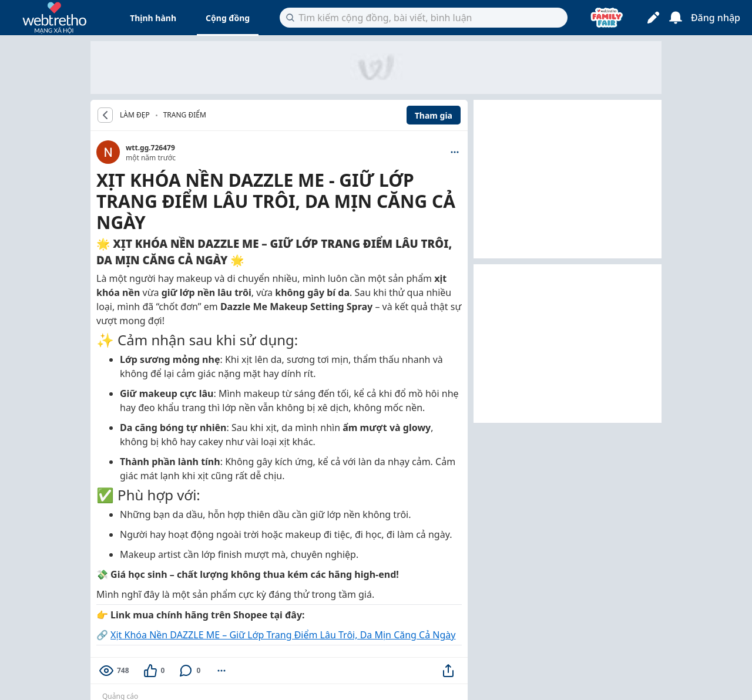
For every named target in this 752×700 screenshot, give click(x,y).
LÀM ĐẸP (135, 115)
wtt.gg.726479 (150, 148)
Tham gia (434, 115)
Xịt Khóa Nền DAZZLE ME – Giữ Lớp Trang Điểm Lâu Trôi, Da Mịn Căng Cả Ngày (283, 635)
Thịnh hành (153, 18)
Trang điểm (185, 115)
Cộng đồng (228, 18)
